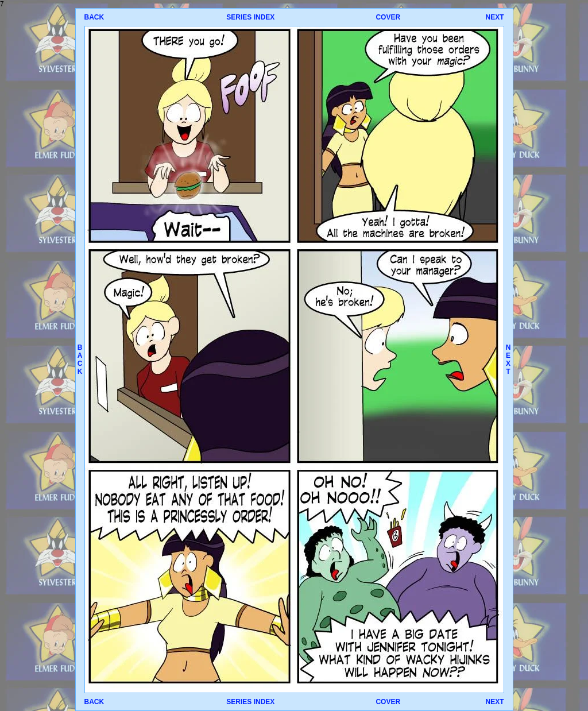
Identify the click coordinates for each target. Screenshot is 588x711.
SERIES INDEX (250, 17)
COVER (388, 17)
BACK (94, 17)
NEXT (494, 17)
